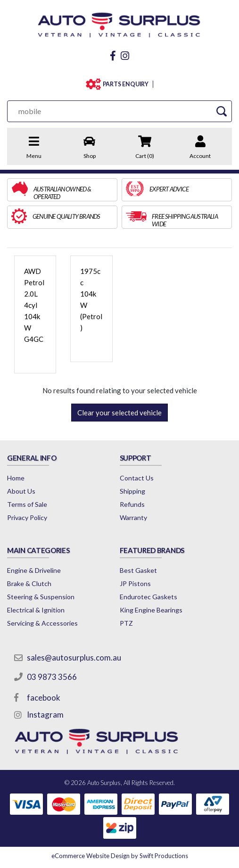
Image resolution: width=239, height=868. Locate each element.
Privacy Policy (27, 517)
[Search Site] (221, 111)
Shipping (132, 491)
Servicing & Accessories (42, 623)
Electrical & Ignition (36, 610)
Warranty (133, 517)
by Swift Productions (120, 856)
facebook (44, 698)
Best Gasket (138, 570)
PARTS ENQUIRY (126, 84)
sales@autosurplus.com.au (74, 657)
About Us (21, 491)
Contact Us (137, 478)
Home (16, 478)
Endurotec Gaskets (148, 597)
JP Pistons (135, 583)
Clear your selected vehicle (119, 413)
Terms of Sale (27, 504)
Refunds (132, 504)
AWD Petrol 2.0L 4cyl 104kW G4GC (34, 305)
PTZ (126, 623)
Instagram (45, 715)
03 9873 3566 (52, 677)
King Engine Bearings (151, 610)
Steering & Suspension (41, 597)
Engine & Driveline (34, 570)
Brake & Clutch (29, 583)
